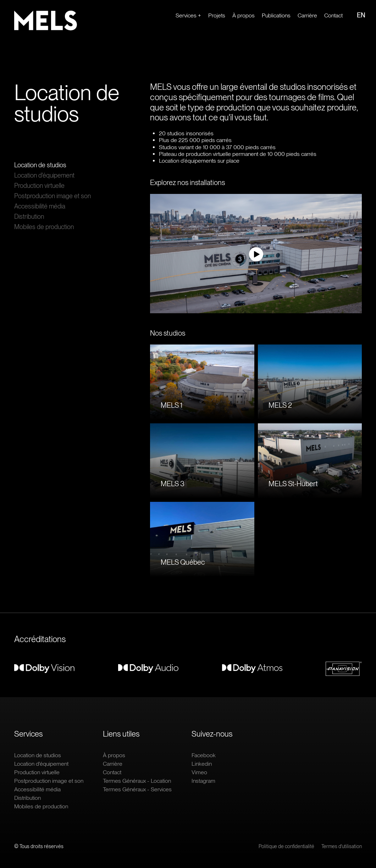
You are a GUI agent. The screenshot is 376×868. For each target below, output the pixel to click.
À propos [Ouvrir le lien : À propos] (244, 15)
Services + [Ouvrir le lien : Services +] (188, 15)
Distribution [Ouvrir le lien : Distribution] (29, 216)
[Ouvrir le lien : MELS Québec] (202, 539)
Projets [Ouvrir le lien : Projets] (217, 15)
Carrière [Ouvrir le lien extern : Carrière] (307, 15)
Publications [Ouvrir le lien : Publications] (276, 15)
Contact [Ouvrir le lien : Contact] (333, 15)
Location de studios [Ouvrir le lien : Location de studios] (40, 165)
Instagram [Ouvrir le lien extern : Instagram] (203, 781)
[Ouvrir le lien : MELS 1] (202, 382)
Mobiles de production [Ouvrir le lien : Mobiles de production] (44, 227)
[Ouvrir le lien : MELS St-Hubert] (310, 461)
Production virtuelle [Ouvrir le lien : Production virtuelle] (39, 186)
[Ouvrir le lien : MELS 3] (202, 461)
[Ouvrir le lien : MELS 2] (310, 382)
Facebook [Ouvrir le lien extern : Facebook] (204, 755)
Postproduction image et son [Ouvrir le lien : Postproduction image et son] (52, 196)
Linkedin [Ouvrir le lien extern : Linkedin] (202, 764)
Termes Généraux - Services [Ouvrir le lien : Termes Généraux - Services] (137, 789)
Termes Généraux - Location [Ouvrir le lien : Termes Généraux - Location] (137, 781)
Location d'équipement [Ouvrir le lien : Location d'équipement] (44, 175)
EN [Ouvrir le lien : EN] (361, 15)
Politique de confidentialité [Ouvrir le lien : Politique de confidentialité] (286, 846)
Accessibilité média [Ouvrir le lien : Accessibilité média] (40, 206)
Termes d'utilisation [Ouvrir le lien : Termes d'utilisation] (342, 846)
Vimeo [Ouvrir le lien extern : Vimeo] (199, 772)
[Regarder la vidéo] (256, 254)
